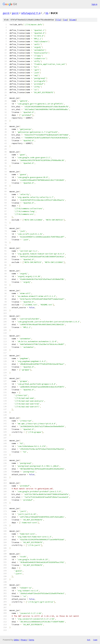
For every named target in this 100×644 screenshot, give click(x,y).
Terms (31, 640)
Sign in (94, 4)
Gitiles (16, 640)
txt (89, 640)
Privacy (24, 640)
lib (47, 13)
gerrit (6, 13)
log (65, 20)
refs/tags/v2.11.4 (31, 13)
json (95, 640)
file (58, 20)
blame (73, 20)
